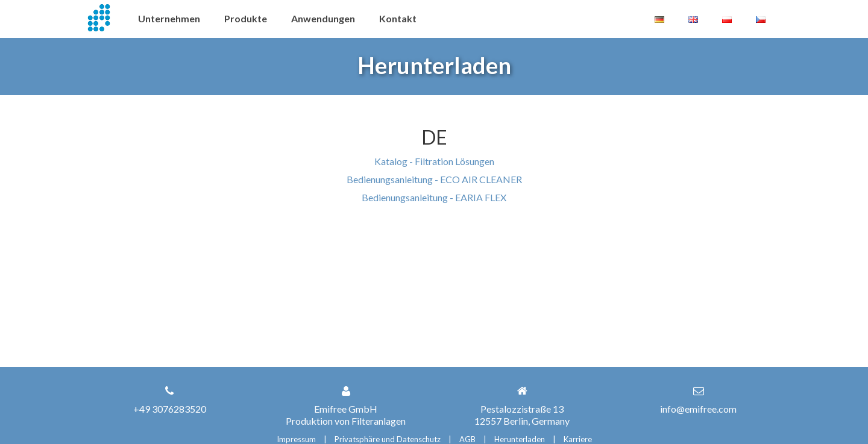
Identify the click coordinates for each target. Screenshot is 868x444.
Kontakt (398, 18)
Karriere (578, 439)
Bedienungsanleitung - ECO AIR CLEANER (434, 179)
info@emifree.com (698, 409)
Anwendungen (323, 18)
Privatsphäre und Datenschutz (388, 439)
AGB (467, 439)
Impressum (296, 439)
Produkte (246, 18)
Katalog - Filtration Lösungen (434, 161)
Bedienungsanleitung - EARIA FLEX (434, 197)
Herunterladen (520, 439)
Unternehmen (169, 18)
